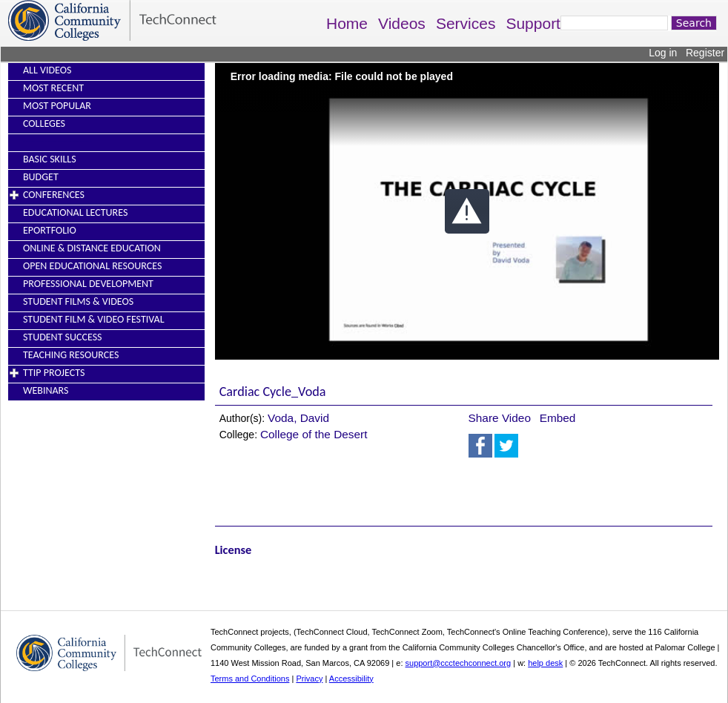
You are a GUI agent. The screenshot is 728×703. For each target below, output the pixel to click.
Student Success (63, 337)
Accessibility (351, 679)
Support (533, 23)
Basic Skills (50, 159)
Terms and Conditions (250, 679)
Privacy (309, 679)
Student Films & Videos (78, 301)
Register (705, 53)
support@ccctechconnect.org (459, 663)
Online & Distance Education (92, 248)
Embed (558, 418)
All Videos (47, 70)
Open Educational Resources (92, 266)
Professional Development (88, 284)
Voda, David (298, 418)
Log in (663, 53)
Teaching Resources (71, 355)
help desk (545, 663)
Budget (41, 177)
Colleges (44, 123)
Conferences (54, 195)
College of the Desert (314, 434)
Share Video (500, 418)
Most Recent (53, 88)
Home (347, 23)
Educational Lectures (75, 212)
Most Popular (57, 106)
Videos (402, 23)
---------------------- (58, 141)
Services (466, 23)
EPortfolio (50, 230)
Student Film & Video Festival (94, 319)
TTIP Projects (54, 373)
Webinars (46, 390)
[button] (467, 211)
